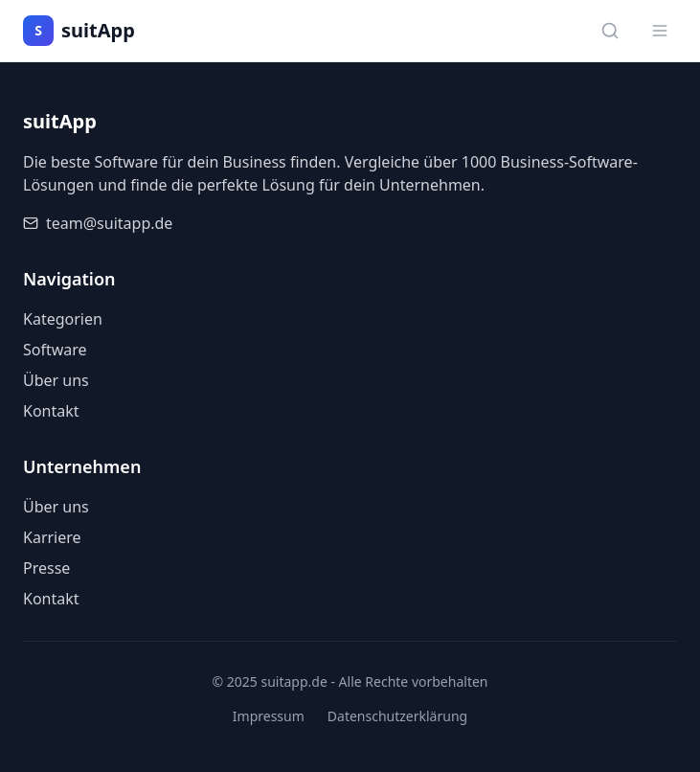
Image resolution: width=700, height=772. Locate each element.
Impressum (269, 716)
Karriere (52, 537)
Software (55, 350)
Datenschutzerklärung (397, 716)
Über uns (56, 380)
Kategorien (63, 319)
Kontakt (51, 411)
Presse (46, 568)
